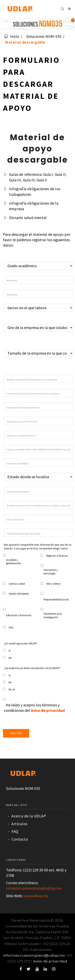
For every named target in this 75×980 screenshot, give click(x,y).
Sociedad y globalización (13, 562)
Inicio (12, 36)
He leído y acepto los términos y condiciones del (34, 708)
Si (9, 651)
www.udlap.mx (36, 896)
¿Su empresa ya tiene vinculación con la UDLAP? (32, 668)
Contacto (18, 839)
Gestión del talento (19, 594)
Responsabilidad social (56, 599)
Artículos (18, 824)
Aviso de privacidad (50, 961)
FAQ (13, 831)
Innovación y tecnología (51, 572)
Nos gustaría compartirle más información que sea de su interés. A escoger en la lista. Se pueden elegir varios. (38, 546)
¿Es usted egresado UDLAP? (21, 643)
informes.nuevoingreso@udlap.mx (34, 955)
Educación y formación (19, 615)
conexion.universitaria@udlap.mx (34, 888)
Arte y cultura (53, 584)
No (10, 658)
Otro (11, 627)
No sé (12, 689)
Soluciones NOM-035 (44, 36)
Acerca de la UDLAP (27, 816)
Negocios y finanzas (57, 556)
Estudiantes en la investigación (53, 615)
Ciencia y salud (17, 584)
